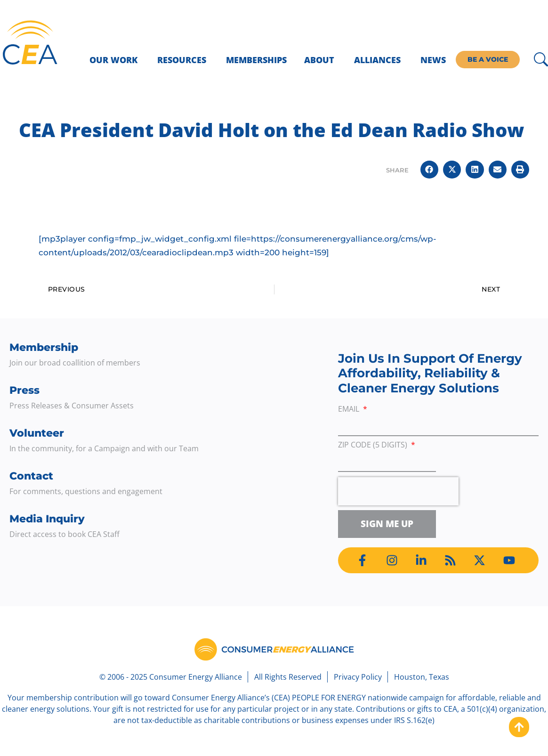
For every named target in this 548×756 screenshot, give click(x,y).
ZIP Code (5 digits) (374, 445)
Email (350, 410)
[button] (429, 170)
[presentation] (398, 491)
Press (24, 390)
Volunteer (37, 433)
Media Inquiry (47, 519)
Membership (44, 347)
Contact (31, 476)
